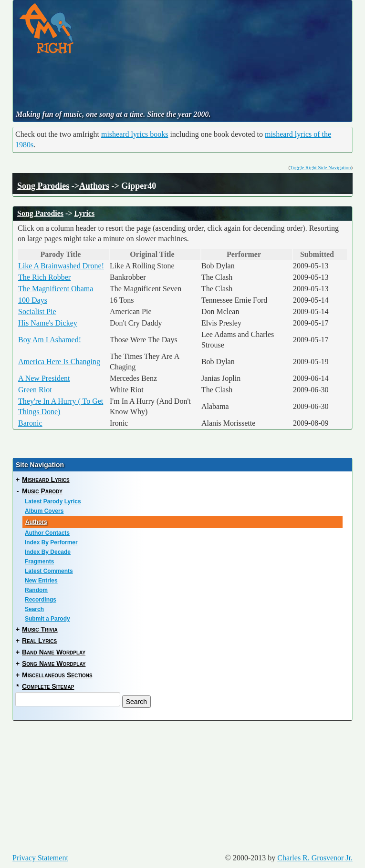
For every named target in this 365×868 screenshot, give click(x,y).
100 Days (33, 300)
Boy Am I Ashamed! (50, 340)
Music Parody (42, 491)
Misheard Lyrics (46, 480)
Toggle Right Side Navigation (320, 168)
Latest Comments (49, 571)
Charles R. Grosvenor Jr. (315, 858)
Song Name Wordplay (54, 664)
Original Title (155, 254)
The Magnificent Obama (56, 289)
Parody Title (64, 254)
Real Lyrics (39, 641)
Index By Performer (51, 542)
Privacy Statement (40, 858)
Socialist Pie (37, 311)
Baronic (30, 423)
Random (36, 590)
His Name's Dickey (48, 323)
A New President (44, 378)
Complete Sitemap (48, 686)
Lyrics (85, 213)
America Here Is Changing (59, 362)
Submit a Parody (47, 619)
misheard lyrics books (135, 134)
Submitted (320, 254)
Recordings (41, 600)
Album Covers (44, 511)
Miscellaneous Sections (57, 675)
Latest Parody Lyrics (53, 501)
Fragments (39, 562)
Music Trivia (40, 629)
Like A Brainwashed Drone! (61, 266)
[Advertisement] (188, 83)
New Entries (41, 581)
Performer (247, 254)
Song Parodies (43, 186)
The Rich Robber (44, 277)
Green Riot (35, 390)
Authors (94, 186)
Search (34, 609)
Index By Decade (48, 552)
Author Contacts (47, 533)
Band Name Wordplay (54, 652)
